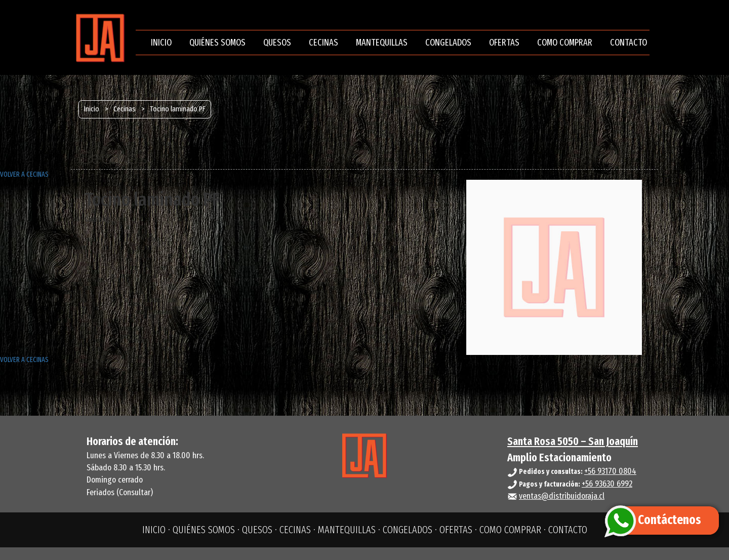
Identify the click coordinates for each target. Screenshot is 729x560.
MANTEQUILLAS (382, 43)
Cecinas (125, 109)
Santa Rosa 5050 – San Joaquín (573, 441)
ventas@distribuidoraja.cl (562, 496)
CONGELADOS (448, 43)
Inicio (92, 109)
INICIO (161, 43)
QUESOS (277, 43)
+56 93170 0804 (610, 471)
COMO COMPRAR (565, 43)
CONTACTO (629, 43)
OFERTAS (504, 43)
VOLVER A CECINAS (24, 174)
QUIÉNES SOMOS (217, 43)
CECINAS (323, 43)
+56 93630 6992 (607, 484)
